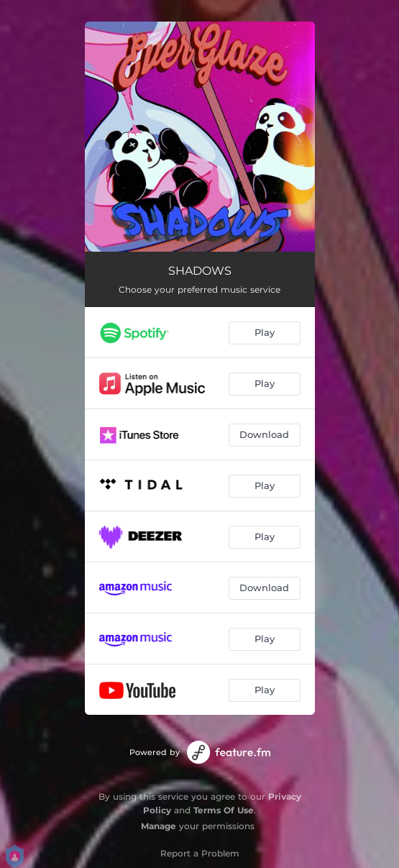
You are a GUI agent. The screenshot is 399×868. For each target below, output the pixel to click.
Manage (159, 826)
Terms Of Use (224, 810)
